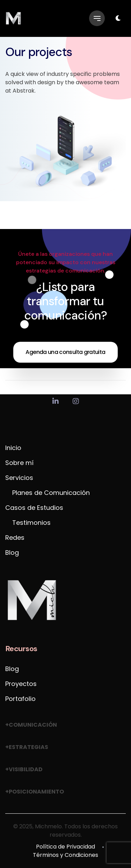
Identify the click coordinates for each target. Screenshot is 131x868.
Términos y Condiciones (65, 855)
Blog (12, 553)
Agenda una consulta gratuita (65, 352)
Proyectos (21, 684)
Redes (15, 538)
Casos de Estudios (34, 508)
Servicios (19, 478)
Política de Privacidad (65, 847)
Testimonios (31, 523)
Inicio (13, 448)
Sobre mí (19, 463)
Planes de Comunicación (51, 493)
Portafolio (20, 699)
